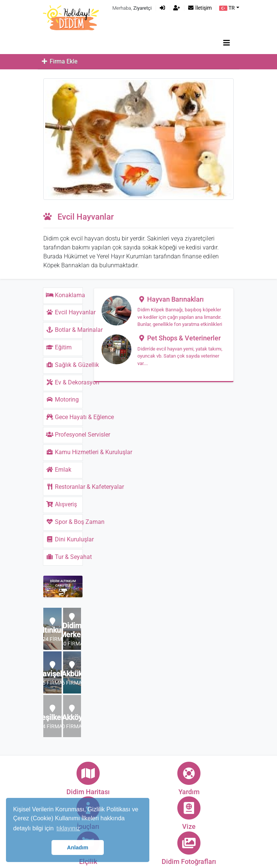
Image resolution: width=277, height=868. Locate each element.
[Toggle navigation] (227, 43)
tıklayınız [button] (68, 828)
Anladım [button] (78, 847)
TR (227, 8)
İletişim (200, 8)
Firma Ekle (59, 61)
